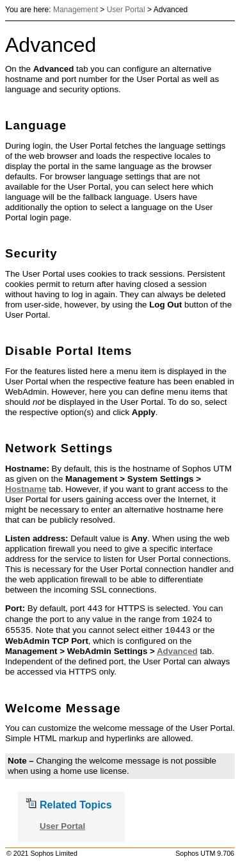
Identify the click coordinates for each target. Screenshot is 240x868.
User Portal (126, 10)
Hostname (26, 489)
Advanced (177, 651)
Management (76, 10)
